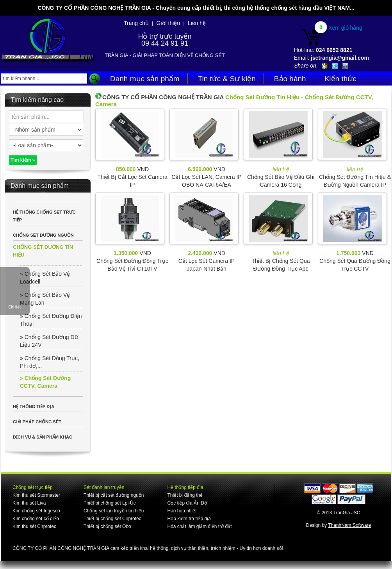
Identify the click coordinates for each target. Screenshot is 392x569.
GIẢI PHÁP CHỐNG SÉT (37, 422)
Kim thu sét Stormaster (36, 495)
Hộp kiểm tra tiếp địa (189, 519)
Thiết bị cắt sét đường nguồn (114, 495)
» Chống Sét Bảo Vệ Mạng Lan (45, 299)
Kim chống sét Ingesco (36, 511)
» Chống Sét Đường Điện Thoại (51, 320)
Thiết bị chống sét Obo (107, 526)
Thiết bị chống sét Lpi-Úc (110, 503)
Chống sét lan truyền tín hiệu (114, 511)
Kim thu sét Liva (29, 503)
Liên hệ (197, 23)
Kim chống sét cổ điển (36, 519)
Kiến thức (340, 79)
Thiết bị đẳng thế (185, 495)
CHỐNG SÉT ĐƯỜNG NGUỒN (43, 235)
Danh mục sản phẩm (145, 79)
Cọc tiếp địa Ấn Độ (187, 503)
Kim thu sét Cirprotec (34, 526)
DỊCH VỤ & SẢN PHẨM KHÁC (43, 437)
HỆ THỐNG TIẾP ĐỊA (34, 407)
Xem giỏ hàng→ (348, 28)
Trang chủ (136, 23)
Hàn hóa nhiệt (182, 511)
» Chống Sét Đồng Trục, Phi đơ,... (50, 362)
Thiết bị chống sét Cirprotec (112, 519)
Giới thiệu (168, 23)
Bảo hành (290, 79)
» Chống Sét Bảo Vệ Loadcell (45, 278)
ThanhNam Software (349, 525)
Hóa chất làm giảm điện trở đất (199, 526)
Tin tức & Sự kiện (227, 79)
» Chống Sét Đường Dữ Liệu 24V (49, 341)
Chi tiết (14, 307)
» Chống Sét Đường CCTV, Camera (45, 382)
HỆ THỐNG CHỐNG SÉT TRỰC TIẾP (44, 216)
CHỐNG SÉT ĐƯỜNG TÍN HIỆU (43, 251)
